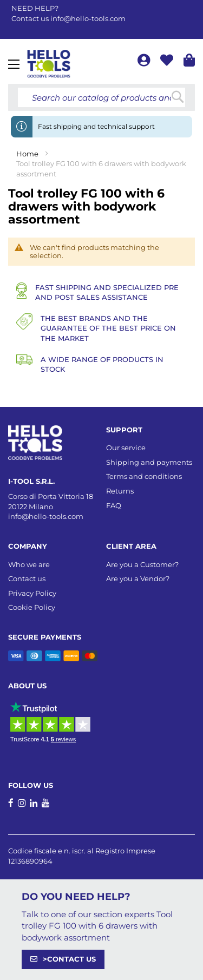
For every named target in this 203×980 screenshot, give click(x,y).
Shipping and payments (149, 462)
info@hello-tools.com (88, 18)
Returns (120, 491)
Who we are (29, 564)
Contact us (27, 578)
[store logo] (49, 64)
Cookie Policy (32, 607)
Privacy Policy (32, 593)
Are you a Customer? (142, 564)
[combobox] (101, 97)
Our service (126, 448)
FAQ (114, 505)
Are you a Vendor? (138, 578)
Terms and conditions (144, 476)
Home (28, 154)
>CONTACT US (69, 959)
